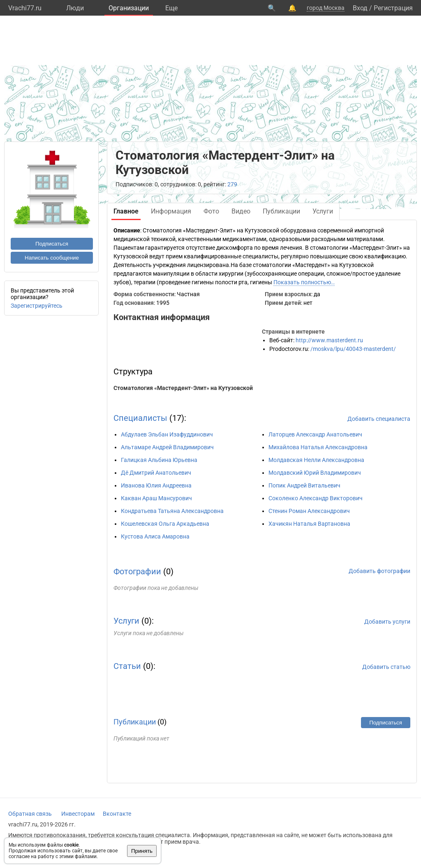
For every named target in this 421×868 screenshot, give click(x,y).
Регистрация (393, 8)
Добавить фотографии (379, 571)
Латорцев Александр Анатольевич (315, 434)
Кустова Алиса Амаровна (155, 536)
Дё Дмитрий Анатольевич (156, 473)
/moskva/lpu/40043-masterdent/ (353, 349)
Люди (75, 8)
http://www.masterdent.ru (329, 340)
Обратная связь (30, 814)
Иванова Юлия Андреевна (156, 485)
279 (232, 184)
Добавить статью (386, 667)
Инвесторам (78, 814)
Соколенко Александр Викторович (316, 498)
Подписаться (52, 244)
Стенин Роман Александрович (309, 511)
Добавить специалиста (379, 419)
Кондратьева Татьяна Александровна (172, 511)
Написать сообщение (52, 258)
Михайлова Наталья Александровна (318, 447)
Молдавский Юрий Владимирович (315, 473)
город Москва (326, 8)
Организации (129, 8)
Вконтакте (117, 814)
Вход (360, 8)
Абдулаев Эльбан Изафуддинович (167, 434)
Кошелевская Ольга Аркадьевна (165, 524)
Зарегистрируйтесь (37, 306)
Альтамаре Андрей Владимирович (167, 447)
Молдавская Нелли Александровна (316, 460)
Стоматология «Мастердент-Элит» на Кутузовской (183, 388)
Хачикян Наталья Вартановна (309, 524)
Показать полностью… (304, 282)
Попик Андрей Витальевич (304, 485)
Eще (171, 8)
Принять (142, 851)
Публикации (135, 722)
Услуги (126, 621)
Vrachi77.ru (25, 8)
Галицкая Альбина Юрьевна (159, 460)
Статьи (127, 666)
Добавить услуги (387, 622)
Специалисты (140, 418)
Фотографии (137, 571)
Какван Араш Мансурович (156, 498)
